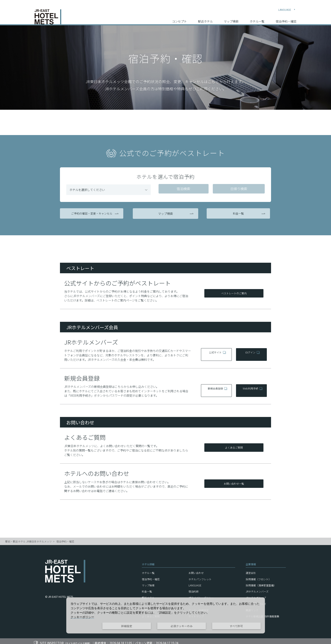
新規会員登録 (215, 387)
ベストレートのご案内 (234, 290)
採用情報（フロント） (258, 575)
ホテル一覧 (257, 17)
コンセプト (179, 17)
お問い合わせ (196, 569)
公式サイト (215, 350)
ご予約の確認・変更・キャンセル (93, 212)
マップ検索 (231, 17)
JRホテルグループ (256, 594)
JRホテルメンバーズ (257, 588)
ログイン (250, 350)
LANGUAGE (287, 5)
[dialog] (166, 615)
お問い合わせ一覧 (234, 480)
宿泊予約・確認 (286, 17)
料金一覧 (238, 212)
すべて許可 (236, 626)
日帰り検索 (237, 189)
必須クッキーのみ (182, 626)
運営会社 (251, 569)
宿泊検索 (183, 189)
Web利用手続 (250, 387)
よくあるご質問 (234, 444)
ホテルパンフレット (200, 575)
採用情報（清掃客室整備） (261, 581)
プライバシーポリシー (201, 594)
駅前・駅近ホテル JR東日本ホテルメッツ (28, 538)
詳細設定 (127, 626)
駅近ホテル (205, 17)
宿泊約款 (194, 588)
